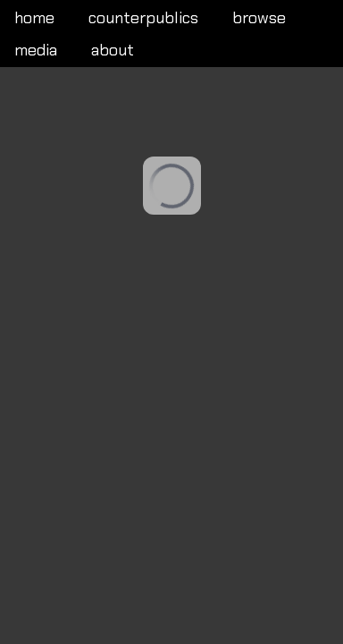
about (113, 50)
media (36, 50)
